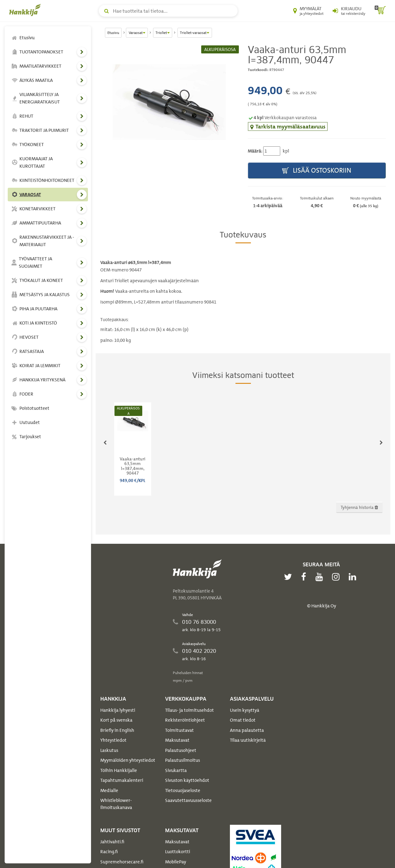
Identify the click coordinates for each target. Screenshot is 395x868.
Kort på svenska (116, 720)
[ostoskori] (380, 11)
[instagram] (337, 577)
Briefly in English (117, 730)
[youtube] (321, 577)
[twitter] (289, 577)
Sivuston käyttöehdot (187, 780)
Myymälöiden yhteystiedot (128, 760)
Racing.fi (109, 852)
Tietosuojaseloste (183, 790)
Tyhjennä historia (359, 507)
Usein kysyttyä (245, 710)
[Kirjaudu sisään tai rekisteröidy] (349, 11)
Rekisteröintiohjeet (185, 720)
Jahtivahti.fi (112, 842)
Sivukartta (176, 770)
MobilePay (176, 862)
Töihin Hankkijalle (119, 770)
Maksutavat (177, 740)
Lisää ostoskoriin (317, 171)
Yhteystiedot (113, 740)
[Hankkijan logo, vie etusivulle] (26, 10)
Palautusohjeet (181, 750)
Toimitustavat (179, 730)
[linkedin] (354, 577)
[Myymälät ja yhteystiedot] (308, 11)
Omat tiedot (243, 720)
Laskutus (109, 750)
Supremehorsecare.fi (122, 862)
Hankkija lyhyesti (118, 710)
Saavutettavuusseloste (188, 800)
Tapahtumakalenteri (122, 780)
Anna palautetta (247, 730)
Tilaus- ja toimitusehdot (189, 710)
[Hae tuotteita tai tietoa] (168, 11)
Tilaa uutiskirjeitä (248, 740)
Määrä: (255, 151)
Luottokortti (178, 852)
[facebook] (305, 577)
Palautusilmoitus (183, 760)
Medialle (109, 790)
